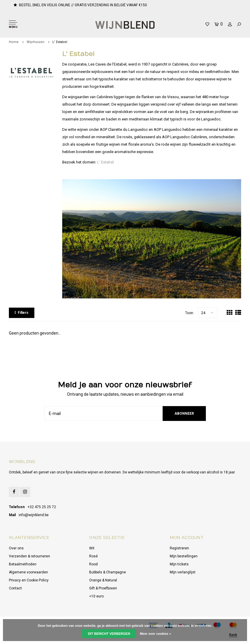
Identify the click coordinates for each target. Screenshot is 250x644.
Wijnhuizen (36, 42)
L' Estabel (60, 42)
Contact (15, 588)
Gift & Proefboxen (103, 588)
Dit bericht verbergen (109, 634)
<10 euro (96, 596)
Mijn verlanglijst (183, 572)
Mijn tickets (179, 564)
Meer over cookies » (155, 634)
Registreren (179, 548)
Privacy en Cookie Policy (29, 580)
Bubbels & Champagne (108, 572)
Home (14, 42)
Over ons (16, 548)
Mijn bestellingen (184, 556)
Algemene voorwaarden (28, 572)
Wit (92, 548)
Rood (93, 564)
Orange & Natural (103, 580)
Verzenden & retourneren (29, 556)
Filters (22, 313)
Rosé (93, 556)
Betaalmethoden (23, 564)
